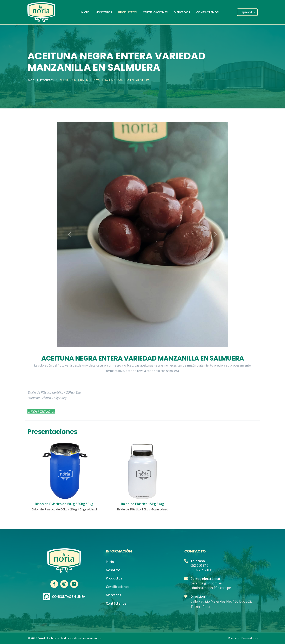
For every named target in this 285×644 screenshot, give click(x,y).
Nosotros (104, 12)
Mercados (182, 12)
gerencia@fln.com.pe (206, 583)
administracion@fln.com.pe (211, 588)
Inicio (85, 12)
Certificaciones (155, 12)
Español (246, 12)
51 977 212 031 (202, 570)
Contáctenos (207, 12)
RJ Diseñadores (248, 638)
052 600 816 (199, 565)
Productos (127, 12)
